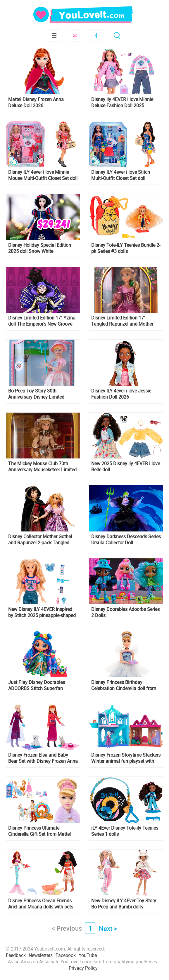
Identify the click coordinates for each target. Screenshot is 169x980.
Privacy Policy (83, 968)
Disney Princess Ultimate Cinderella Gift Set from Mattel (39, 831)
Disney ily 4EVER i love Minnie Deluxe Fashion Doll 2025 (122, 102)
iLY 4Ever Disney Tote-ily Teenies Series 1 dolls (125, 831)
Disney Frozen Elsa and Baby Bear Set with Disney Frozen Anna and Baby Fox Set (43, 758)
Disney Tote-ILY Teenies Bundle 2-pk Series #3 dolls (126, 248)
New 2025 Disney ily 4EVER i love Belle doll (126, 467)
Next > (108, 928)
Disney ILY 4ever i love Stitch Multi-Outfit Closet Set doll (121, 175)
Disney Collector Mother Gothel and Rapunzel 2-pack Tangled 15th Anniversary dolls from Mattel (40, 540)
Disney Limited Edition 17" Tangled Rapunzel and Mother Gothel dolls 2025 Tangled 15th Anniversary (124, 321)
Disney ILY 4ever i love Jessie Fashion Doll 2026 (121, 394)
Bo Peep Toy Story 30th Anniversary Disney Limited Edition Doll (36, 394)
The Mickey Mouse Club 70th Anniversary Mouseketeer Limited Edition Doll (42, 467)
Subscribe (75, 35)
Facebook (96, 35)
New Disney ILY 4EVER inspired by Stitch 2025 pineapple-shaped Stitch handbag (42, 612)
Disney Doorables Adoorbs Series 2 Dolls (125, 612)
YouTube (88, 955)
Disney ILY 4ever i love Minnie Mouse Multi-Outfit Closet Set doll (43, 175)
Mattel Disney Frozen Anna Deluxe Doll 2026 (36, 102)
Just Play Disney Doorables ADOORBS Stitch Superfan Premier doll (37, 685)
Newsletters (41, 955)
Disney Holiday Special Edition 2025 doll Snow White (40, 248)
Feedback (16, 955)
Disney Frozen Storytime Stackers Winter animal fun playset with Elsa (126, 758)
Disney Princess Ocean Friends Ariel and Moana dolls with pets (41, 904)
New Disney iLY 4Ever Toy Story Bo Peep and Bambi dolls (124, 904)
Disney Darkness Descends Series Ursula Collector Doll (126, 540)
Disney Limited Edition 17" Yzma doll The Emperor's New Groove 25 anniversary (42, 321)
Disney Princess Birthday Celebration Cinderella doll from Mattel (124, 685)
